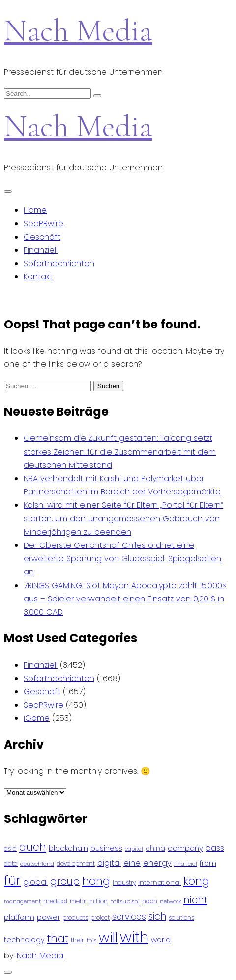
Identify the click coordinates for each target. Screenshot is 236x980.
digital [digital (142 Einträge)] (109, 863)
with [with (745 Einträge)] (134, 937)
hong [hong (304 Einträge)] (96, 881)
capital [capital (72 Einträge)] (134, 849)
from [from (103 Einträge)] (208, 863)
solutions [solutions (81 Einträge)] (181, 918)
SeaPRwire (44, 224)
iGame (37, 718)
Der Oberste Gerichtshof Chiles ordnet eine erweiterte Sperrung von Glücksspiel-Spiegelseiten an (122, 558)
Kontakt (38, 277)
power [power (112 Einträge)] (48, 917)
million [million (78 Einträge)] (98, 901)
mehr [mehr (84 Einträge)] (78, 901)
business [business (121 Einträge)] (106, 848)
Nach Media (78, 30)
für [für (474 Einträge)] (12, 880)
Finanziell (41, 250)
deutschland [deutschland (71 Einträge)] (37, 864)
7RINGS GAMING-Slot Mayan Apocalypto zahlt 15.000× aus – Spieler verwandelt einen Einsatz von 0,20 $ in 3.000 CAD (125, 599)
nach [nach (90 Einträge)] (150, 901)
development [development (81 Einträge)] (76, 864)
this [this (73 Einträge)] (91, 940)
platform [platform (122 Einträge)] (19, 917)
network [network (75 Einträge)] (170, 901)
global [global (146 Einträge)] (35, 882)
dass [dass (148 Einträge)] (215, 848)
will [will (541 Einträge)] (108, 938)
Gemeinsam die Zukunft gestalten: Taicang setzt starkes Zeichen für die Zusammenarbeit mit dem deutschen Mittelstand (120, 451)
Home (35, 210)
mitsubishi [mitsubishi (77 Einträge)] (125, 901)
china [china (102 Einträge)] (155, 849)
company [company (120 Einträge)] (185, 848)
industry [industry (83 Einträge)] (124, 883)
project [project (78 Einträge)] (100, 918)
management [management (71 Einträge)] (22, 902)
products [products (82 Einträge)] (75, 917)
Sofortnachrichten (59, 263)
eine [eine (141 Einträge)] (132, 863)
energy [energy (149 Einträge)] (157, 863)
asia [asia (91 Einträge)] (10, 849)
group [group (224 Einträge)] (65, 881)
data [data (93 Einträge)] (11, 863)
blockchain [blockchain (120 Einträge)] (68, 848)
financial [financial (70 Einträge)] (186, 864)
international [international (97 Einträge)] (160, 883)
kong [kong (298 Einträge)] (196, 881)
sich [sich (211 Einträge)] (157, 916)
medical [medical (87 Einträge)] (55, 901)
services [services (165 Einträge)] (129, 917)
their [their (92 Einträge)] (77, 940)
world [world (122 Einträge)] (161, 939)
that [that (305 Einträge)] (58, 939)
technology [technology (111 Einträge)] (24, 940)
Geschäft (42, 237)
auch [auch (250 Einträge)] (33, 847)
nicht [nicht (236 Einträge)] (195, 900)
